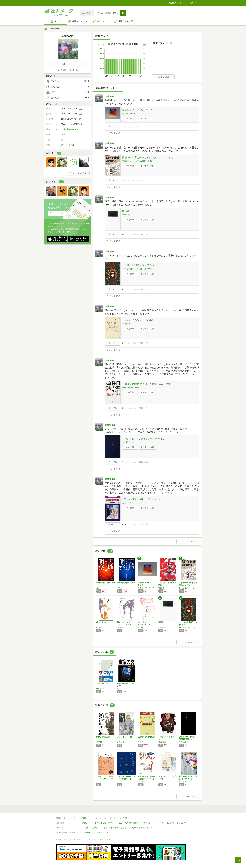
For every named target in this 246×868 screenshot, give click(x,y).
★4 (123, 462)
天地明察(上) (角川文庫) (126, 583)
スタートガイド (109, 818)
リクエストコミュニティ (142, 828)
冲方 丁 (99, 588)
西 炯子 (99, 627)
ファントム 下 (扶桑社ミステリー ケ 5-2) (144, 439)
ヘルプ (85, 828)
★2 (123, 289)
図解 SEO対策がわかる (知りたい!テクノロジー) (148, 157)
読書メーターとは (90, 818)
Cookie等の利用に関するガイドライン (135, 823)
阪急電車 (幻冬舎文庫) (146, 737)
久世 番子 (183, 782)
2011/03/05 (139, 127)
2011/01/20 (143, 289)
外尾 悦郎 (100, 689)
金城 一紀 (126, 215)
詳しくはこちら (57, 213)
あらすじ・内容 (147, 119)
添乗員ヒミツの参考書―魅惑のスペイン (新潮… (146, 779)
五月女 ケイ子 (128, 324)
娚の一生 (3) (101, 622)
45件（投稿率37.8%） (71, 129)
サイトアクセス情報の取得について (171, 823)
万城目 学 (121, 742)
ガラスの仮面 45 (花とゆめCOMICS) (141, 499)
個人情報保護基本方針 (104, 823)
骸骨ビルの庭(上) (103, 737)
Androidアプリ (88, 833)
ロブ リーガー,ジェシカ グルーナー (137, 269)
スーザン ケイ (128, 442)
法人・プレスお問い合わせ (115, 828)
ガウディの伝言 (102, 683)
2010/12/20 (143, 462)
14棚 (63, 134)
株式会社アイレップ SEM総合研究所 (138, 161)
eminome (110, 96)
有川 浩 (141, 742)
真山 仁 (120, 689)
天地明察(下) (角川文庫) (106, 583)
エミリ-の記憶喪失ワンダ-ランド (139, 265)
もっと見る (164, 77)
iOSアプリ (104, 833)
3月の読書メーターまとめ (68, 70)
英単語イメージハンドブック (138, 110)
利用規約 (124, 818)
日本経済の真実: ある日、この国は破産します (146, 384)
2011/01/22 (143, 234)
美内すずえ (127, 503)
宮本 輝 (99, 742)
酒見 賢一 (162, 588)
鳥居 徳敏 (183, 742)
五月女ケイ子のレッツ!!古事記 (138, 320)
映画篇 (126, 211)
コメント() (127, 127)
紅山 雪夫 (141, 782)
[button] (123, 13)
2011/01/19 (143, 343)
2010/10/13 (144, 525)
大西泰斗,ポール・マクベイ (134, 114)
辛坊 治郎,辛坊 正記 (131, 388)
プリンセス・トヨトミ (126, 737)
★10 (124, 525)
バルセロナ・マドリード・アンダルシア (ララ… (105, 779)
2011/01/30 (139, 180)
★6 (123, 234)
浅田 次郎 (162, 742)
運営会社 (86, 823)
